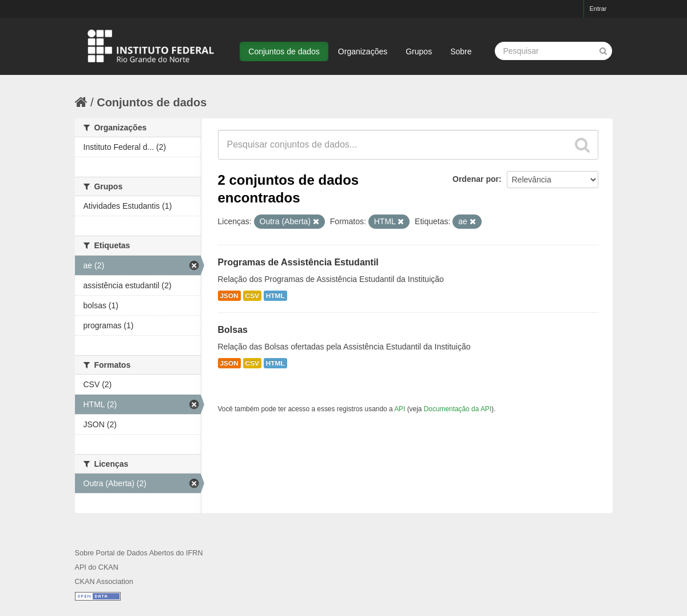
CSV (252, 296)
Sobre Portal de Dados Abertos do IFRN (139, 553)
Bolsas (233, 330)
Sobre (461, 51)
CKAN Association (104, 582)
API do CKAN (97, 567)
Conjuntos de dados (284, 51)
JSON (229, 296)
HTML (275, 296)
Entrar (598, 9)
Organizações (363, 51)
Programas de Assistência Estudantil (298, 262)
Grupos (419, 51)
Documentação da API (458, 409)
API (400, 409)
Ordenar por (476, 179)
